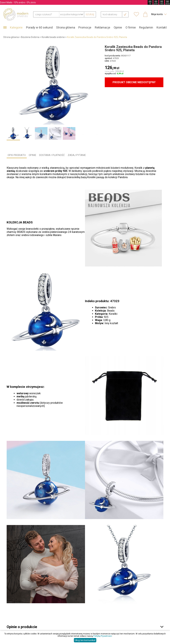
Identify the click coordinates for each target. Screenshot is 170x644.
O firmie (131, 27)
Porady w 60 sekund (39, 27)
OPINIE (32, 155)
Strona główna (66, 27)
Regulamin (146, 27)
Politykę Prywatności (103, 636)
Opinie (118, 27)
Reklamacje (103, 27)
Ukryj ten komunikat (85, 640)
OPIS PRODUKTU (17, 155)
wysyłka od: (114, 73)
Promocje (85, 27)
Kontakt (162, 27)
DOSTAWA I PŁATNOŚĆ (52, 155)
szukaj (90, 14)
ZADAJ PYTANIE (77, 155)
